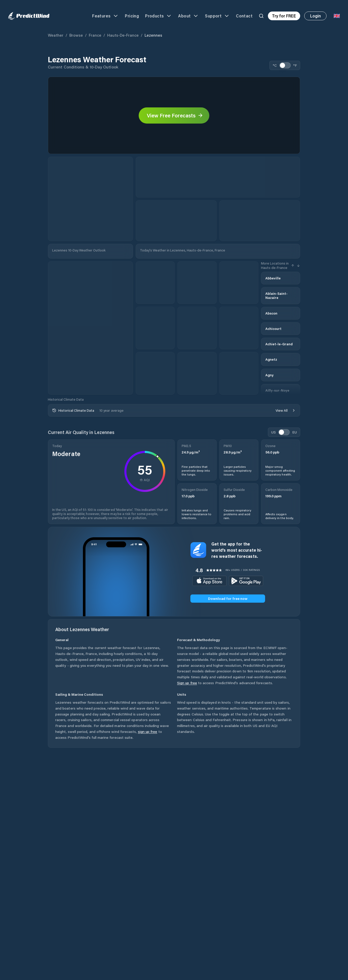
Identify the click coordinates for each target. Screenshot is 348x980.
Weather (56, 35)
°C (275, 65)
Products (159, 16)
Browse (76, 35)
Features (105, 16)
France (95, 35)
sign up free (148, 731)
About (188, 16)
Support (217, 16)
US (274, 432)
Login (316, 16)
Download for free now (228, 598)
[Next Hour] (298, 266)
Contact (244, 16)
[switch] (285, 65)
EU (295, 432)
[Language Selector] (337, 16)
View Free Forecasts (175, 115)
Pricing (132, 16)
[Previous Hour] (293, 266)
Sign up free (187, 683)
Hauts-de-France (123, 35)
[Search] (261, 16)
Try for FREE (284, 16)
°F (295, 65)
